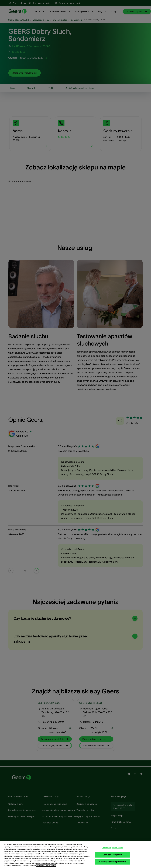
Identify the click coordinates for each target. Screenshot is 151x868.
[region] (75, 854)
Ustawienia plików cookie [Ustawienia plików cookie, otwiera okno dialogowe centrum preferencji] (112, 848)
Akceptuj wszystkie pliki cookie (112, 862)
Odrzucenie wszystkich (112, 855)
